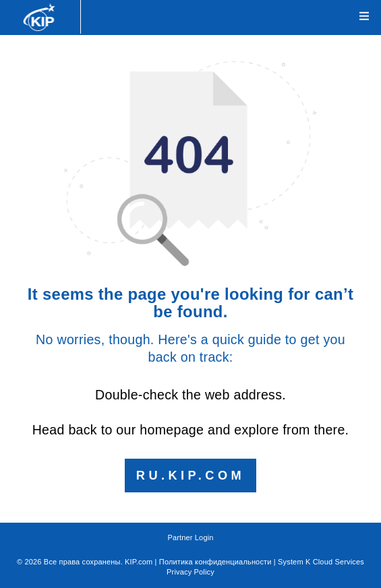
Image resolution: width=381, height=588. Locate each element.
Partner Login (190, 537)
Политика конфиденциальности (215, 562)
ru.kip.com (190, 476)
